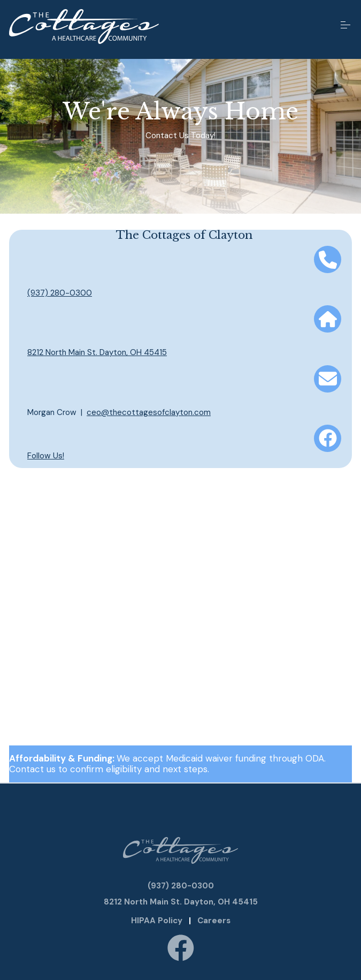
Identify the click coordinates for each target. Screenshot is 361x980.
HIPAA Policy (157, 921)
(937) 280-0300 (60, 293)
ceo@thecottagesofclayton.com (149, 412)
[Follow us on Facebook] (181, 949)
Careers (214, 921)
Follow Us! (46, 456)
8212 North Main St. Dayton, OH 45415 (97, 352)
